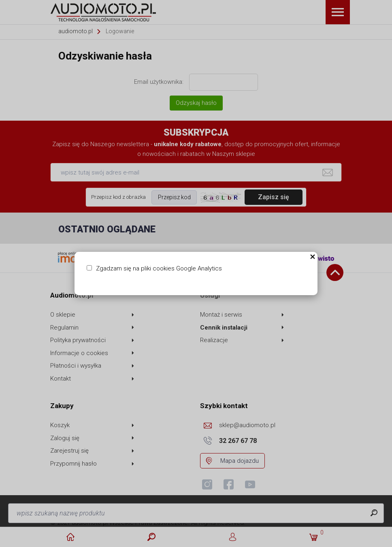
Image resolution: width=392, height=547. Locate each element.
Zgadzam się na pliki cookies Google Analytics (159, 268)
